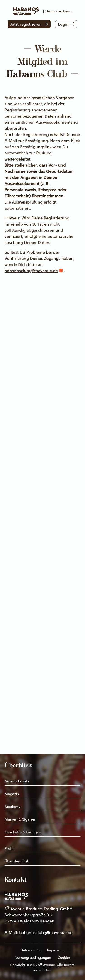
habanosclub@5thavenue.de (31, 271)
